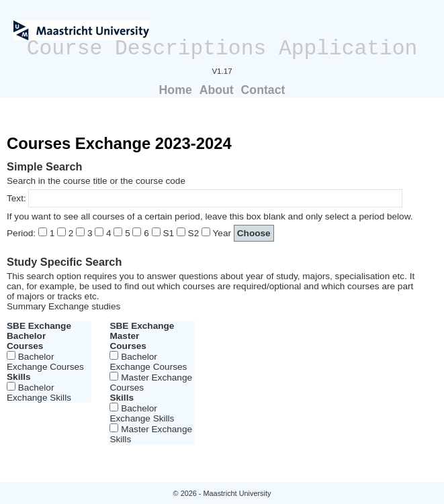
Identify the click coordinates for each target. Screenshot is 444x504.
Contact (263, 90)
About (217, 90)
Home (176, 90)
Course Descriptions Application (222, 49)
